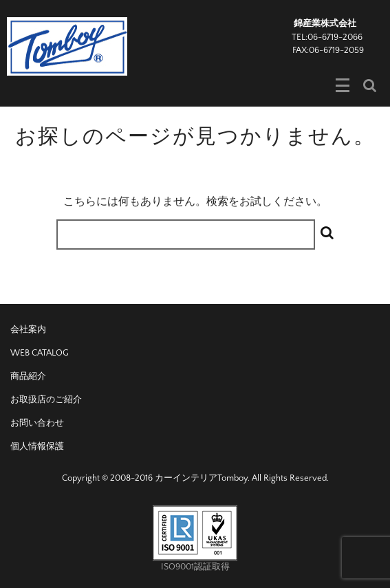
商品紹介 (28, 376)
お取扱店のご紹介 (46, 400)
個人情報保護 (37, 446)
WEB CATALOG (40, 353)
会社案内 (28, 329)
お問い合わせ (37, 423)
